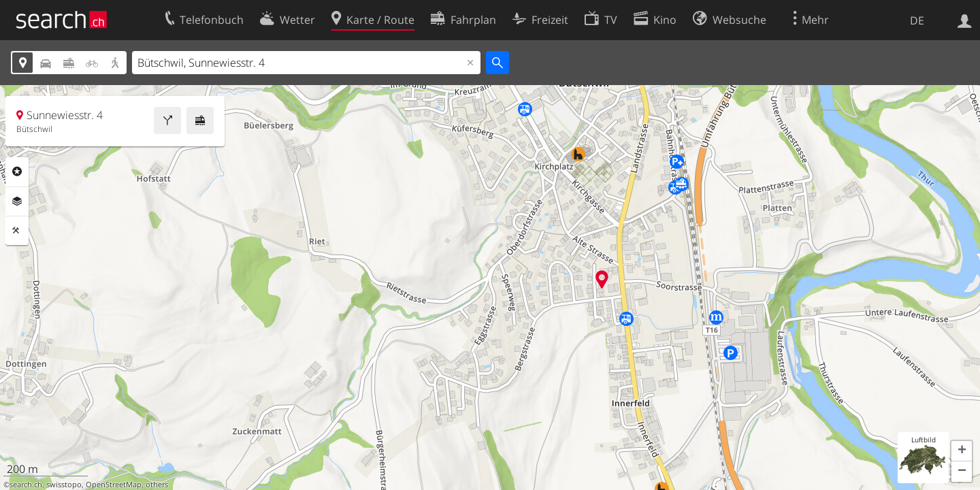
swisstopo (64, 485)
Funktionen (17, 231)
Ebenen (17, 201)
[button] (962, 451)
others (157, 485)
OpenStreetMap (114, 485)
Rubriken (17, 171)
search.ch (26, 485)
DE (917, 20)
